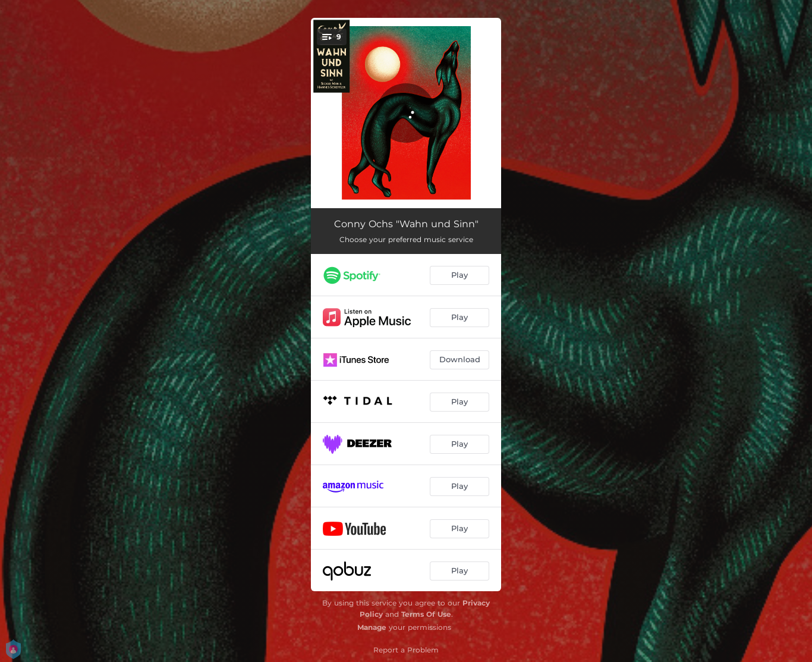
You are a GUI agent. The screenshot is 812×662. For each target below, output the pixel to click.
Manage (372, 627)
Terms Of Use (426, 614)
